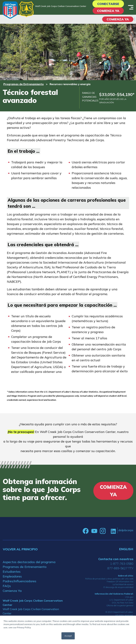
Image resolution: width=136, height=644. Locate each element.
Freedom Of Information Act (120, 581)
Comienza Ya (108, 11)
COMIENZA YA (118, 19)
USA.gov (129, 597)
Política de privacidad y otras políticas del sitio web (109, 579)
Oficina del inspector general (120, 605)
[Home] (10, 10)
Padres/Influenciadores (19, 581)
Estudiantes (12, 572)
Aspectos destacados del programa (29, 562)
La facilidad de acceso (123, 584)
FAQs (7, 586)
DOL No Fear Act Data (123, 603)
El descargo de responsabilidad (118, 587)
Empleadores (12, 576)
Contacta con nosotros (116, 559)
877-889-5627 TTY (120, 568)
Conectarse (108, 4)
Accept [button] (68, 636)
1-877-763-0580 (122, 564)
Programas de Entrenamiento (24, 84)
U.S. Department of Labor (121, 600)
